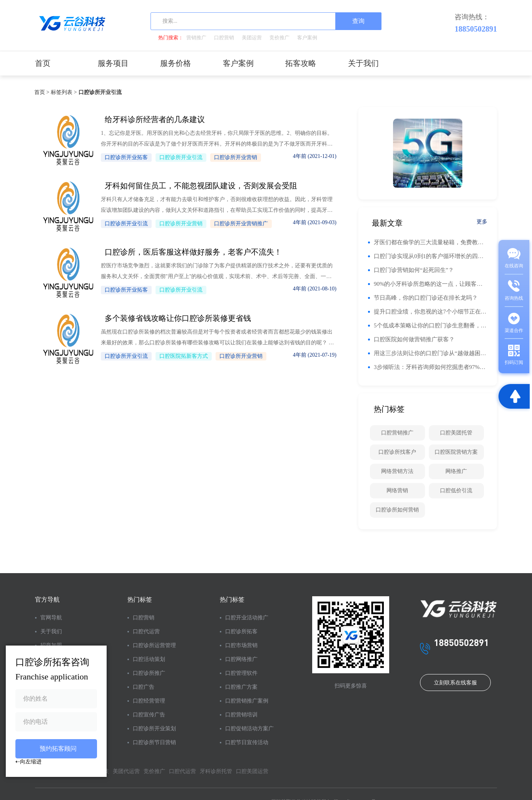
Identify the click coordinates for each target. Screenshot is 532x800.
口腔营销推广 (397, 433)
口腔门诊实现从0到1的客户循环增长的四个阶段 (431, 256)
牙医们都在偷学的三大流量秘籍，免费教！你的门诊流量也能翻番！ (431, 242)
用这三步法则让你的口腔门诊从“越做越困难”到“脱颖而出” (431, 353)
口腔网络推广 (241, 659)
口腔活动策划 (149, 659)
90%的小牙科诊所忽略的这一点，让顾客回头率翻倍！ (431, 284)
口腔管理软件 (241, 673)
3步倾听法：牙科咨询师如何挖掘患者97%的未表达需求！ (431, 367)
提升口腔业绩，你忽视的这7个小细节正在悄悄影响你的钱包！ (431, 312)
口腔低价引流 (456, 491)
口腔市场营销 (241, 645)
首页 (43, 63)
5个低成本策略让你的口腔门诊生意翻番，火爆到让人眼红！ (431, 325)
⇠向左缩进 (28, 761)
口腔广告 (144, 687)
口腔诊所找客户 (397, 452)
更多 (482, 222)
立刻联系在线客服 (455, 683)
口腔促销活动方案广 (249, 729)
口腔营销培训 (241, 715)
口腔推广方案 (241, 687)
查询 (358, 21)
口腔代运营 (146, 631)
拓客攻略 (301, 63)
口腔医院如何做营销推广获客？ (414, 339)
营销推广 (196, 38)
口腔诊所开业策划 (154, 729)
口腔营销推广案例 (247, 701)
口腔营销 (224, 38)
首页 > (39, 92)
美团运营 (252, 38)
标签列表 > (61, 92)
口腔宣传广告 (149, 715)
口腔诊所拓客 (241, 631)
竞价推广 (279, 38)
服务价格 (176, 63)
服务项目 (113, 63)
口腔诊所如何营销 (397, 510)
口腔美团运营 (252, 771)
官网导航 (51, 618)
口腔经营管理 (149, 701)
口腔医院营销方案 (456, 452)
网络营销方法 (397, 471)
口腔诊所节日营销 (154, 742)
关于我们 (363, 63)
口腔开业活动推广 (247, 618)
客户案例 (307, 38)
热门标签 (140, 600)
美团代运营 (126, 771)
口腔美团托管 (456, 433)
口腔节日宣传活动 (247, 742)
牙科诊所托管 (216, 771)
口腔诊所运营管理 (154, 645)
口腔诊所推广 (149, 673)
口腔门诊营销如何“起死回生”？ (414, 270)
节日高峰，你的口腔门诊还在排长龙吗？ (426, 298)
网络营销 (397, 491)
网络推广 (456, 471)
